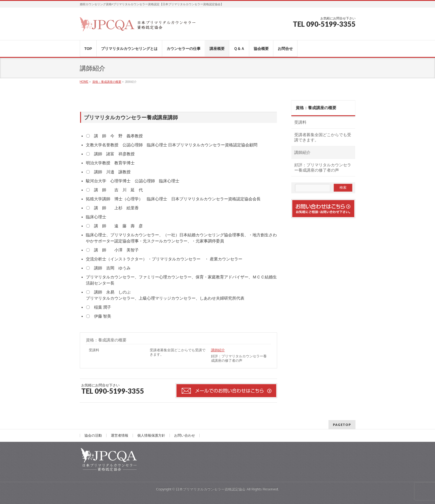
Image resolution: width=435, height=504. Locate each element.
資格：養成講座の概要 (106, 340)
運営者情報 (120, 435)
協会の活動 (93, 435)
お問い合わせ (185, 435)
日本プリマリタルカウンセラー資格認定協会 (211, 489)
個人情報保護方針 (151, 435)
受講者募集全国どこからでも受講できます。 (178, 352)
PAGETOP (342, 425)
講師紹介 (218, 350)
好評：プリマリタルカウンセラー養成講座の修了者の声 (239, 358)
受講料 (94, 350)
